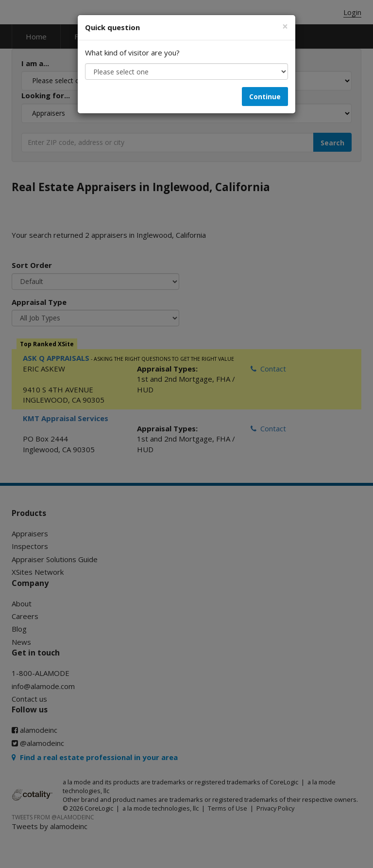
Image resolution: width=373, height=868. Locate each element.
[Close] (285, 27)
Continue (265, 97)
